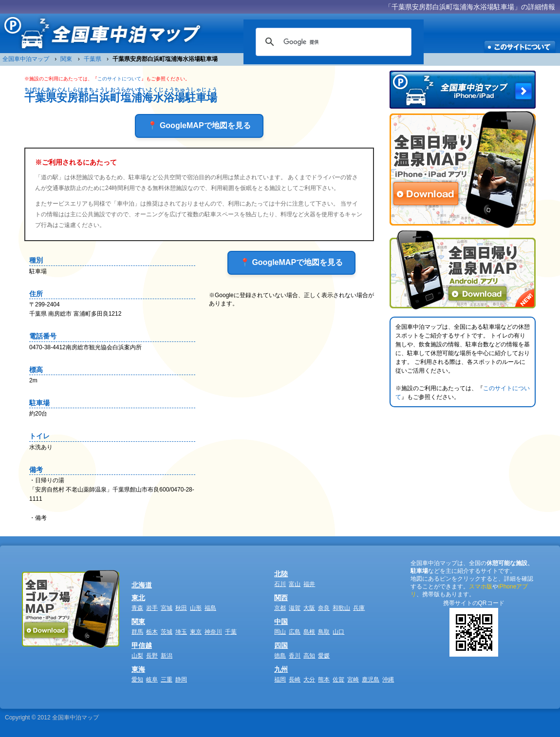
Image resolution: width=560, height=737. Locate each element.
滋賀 (295, 608)
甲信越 (142, 645)
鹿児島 (371, 680)
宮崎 (353, 680)
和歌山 (341, 608)
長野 (152, 656)
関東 (138, 622)
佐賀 (338, 680)
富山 (295, 584)
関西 (281, 598)
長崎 (295, 680)
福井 (309, 584)
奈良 (324, 608)
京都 (280, 608)
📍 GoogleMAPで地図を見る (199, 125)
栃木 (152, 632)
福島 (210, 608)
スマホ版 (481, 586)
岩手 (152, 608)
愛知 (137, 680)
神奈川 (213, 632)
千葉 (231, 632)
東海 (138, 669)
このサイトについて (119, 79)
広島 (295, 632)
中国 (281, 622)
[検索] (332, 42)
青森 (137, 608)
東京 (196, 632)
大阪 (309, 608)
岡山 (280, 632)
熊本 (324, 680)
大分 (309, 680)
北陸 (281, 574)
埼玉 (181, 632)
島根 (309, 632)
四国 (281, 645)
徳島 (280, 656)
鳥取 (324, 632)
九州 (281, 669)
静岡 (181, 680)
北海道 (142, 585)
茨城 (167, 632)
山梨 (137, 656)
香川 (295, 656)
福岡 (280, 680)
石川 (280, 584)
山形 (196, 608)
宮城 (167, 608)
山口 (338, 632)
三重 (167, 680)
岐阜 (152, 680)
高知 (309, 656)
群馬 (137, 632)
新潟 (167, 656)
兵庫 (359, 608)
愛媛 (324, 656)
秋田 (181, 608)
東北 (138, 598)
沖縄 (388, 680)
